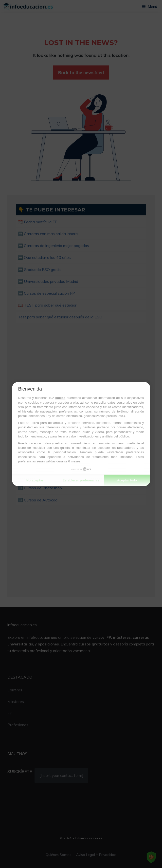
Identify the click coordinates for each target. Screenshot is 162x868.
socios (60, 398)
